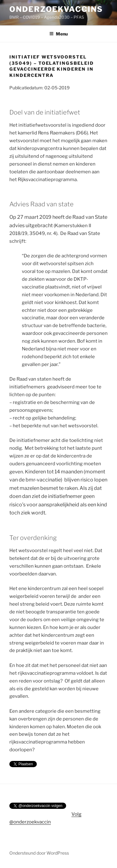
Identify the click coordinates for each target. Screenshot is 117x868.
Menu (58, 34)
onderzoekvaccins (56, 9)
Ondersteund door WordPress (39, 853)
